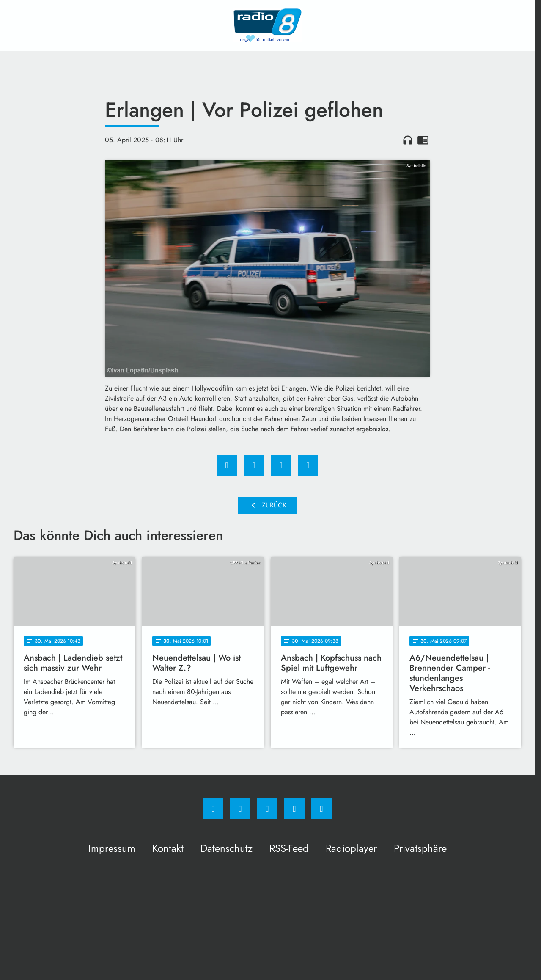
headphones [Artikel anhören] (408, 140)
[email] (321, 809)
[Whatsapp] (267, 809)
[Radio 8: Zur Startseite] (267, 25)
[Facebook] (213, 809)
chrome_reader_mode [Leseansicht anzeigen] (423, 140)
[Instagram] (240, 809)
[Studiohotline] (294, 809)
